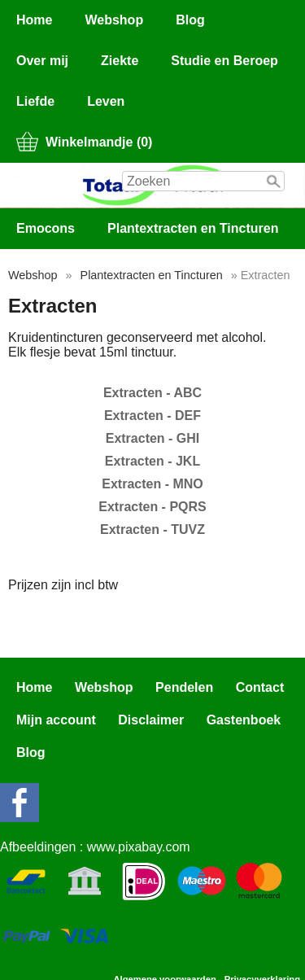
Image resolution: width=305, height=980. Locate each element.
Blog (190, 20)
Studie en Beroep (224, 61)
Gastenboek (244, 720)
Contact (260, 687)
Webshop (114, 20)
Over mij (42, 61)
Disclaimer (151, 720)
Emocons (46, 228)
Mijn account (56, 720)
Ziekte (120, 61)
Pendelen (184, 687)
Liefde (35, 101)
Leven (106, 101)
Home (34, 20)
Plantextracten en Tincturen (193, 228)
